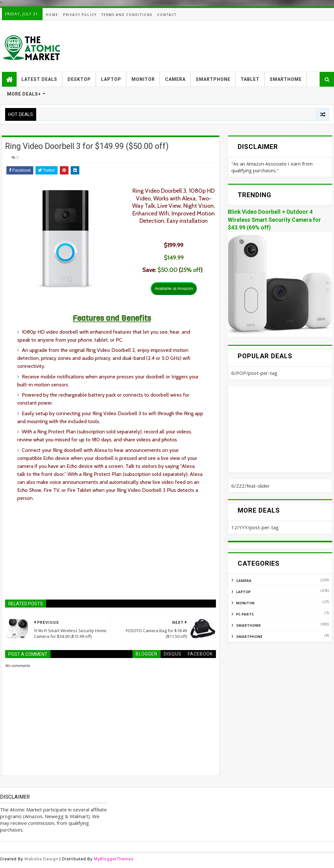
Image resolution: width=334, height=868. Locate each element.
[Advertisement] (216, 46)
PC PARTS (245, 614)
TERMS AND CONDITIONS (127, 15)
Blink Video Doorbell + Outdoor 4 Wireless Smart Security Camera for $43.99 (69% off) (274, 220)
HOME (52, 15)
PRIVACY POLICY (80, 15)
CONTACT (167, 15)
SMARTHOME (286, 79)
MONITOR (143, 79)
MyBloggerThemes (114, 859)
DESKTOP (79, 79)
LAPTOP (111, 79)
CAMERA (175, 79)
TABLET (250, 79)
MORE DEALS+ (24, 94)
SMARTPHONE (213, 79)
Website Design (41, 859)
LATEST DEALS (39, 79)
